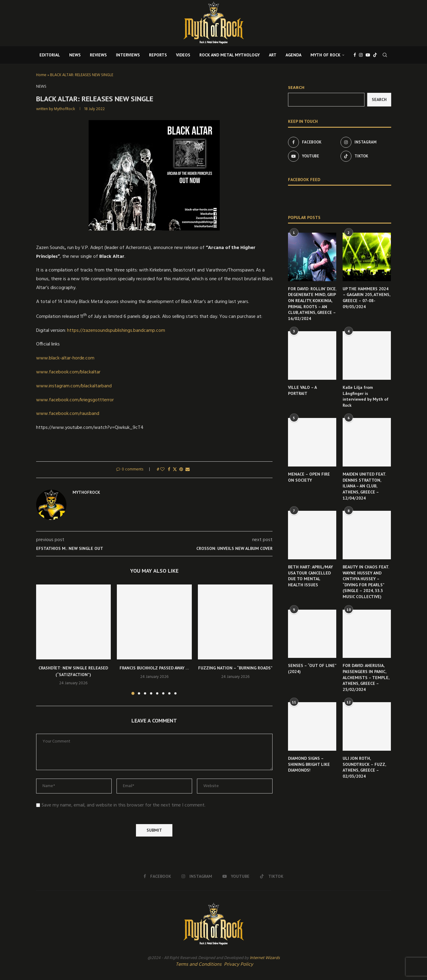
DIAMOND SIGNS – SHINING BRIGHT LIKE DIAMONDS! (309, 764)
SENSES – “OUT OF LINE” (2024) (312, 668)
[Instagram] (361, 55)
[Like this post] (162, 470)
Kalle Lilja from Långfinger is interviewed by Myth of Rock (366, 396)
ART (273, 55)
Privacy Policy (239, 965)
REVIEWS (98, 55)
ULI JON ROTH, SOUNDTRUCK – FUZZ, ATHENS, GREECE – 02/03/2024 (364, 767)
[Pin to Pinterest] (181, 470)
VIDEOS (183, 55)
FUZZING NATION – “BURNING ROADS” (235, 668)
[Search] (385, 55)
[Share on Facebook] (169, 470)
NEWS (75, 55)
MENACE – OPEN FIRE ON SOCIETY (309, 477)
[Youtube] (368, 55)
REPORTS (158, 55)
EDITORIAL (50, 55)
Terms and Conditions (199, 965)
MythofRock (64, 109)
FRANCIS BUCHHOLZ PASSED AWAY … (154, 668)
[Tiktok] (375, 55)
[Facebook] (355, 55)
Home (41, 75)
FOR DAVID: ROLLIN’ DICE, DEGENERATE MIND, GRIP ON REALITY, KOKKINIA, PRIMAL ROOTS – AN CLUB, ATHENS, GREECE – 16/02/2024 (312, 304)
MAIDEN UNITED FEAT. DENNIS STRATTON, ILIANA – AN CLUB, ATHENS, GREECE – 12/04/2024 (364, 486)
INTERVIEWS (128, 55)
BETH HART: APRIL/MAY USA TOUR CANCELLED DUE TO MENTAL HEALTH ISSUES (310, 576)
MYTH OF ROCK (325, 55)
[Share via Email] (188, 470)
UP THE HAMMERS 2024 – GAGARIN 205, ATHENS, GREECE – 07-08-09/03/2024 (366, 298)
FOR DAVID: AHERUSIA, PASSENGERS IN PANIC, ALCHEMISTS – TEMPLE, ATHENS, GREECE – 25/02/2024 (366, 677)
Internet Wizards (265, 958)
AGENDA (293, 55)
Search (296, 88)
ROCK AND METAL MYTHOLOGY (230, 55)
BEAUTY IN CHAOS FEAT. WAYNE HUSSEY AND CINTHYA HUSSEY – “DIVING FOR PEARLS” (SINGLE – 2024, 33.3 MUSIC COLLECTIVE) (366, 582)
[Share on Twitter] (175, 470)
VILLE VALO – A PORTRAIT (302, 390)
